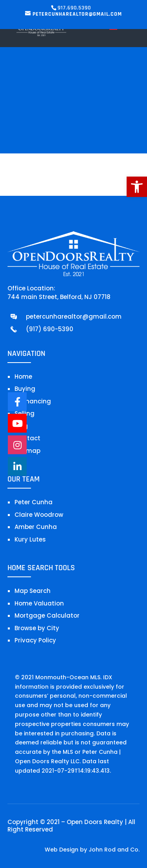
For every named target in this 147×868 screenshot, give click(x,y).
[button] (137, 187)
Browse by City (37, 628)
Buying (25, 389)
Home (23, 377)
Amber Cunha (36, 527)
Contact (27, 438)
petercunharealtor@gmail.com (74, 316)
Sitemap (27, 451)
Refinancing (33, 401)
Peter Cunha (34, 502)
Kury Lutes (30, 539)
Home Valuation (39, 603)
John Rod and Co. (114, 850)
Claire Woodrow (39, 515)
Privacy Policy (35, 640)
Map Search (33, 591)
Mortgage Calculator (47, 615)
